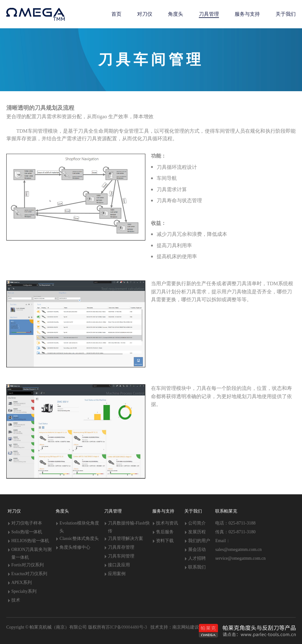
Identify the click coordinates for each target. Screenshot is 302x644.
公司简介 (197, 523)
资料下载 (165, 541)
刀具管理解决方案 (126, 539)
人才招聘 (197, 558)
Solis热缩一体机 (27, 532)
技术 (16, 600)
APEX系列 (22, 583)
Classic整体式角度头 (79, 539)
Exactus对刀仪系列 (29, 574)
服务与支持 (163, 511)
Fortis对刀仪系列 (28, 565)
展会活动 (197, 550)
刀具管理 (113, 511)
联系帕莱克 (226, 511)
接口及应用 (119, 565)
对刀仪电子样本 (27, 523)
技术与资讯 (167, 523)
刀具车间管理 (121, 556)
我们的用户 (199, 541)
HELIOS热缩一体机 (30, 541)
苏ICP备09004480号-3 (126, 627)
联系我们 (197, 567)
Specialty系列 (24, 591)
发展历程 (197, 532)
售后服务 (165, 532)
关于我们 (193, 511)
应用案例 (117, 574)
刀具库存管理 (121, 547)
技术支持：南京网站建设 (173, 627)
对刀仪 (14, 511)
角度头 (62, 511)
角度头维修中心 (75, 547)
